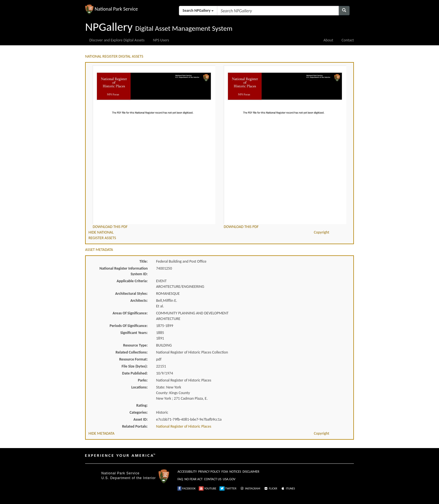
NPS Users (161, 40)
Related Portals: (135, 426)
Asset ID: (140, 419)
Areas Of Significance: (130, 313)
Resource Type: (136, 345)
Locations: (139, 387)
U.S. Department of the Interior (129, 478)
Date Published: (135, 373)
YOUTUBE (208, 488)
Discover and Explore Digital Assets (117, 40)
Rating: (142, 405)
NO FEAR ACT (194, 479)
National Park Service (120, 473)
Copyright (322, 232)
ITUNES (288, 488)
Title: (144, 261)
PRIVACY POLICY (209, 472)
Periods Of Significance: (129, 326)
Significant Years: (134, 333)
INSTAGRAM (250, 488)
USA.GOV (229, 479)
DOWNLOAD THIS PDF (110, 227)
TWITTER (228, 488)
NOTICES (235, 472)
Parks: (143, 380)
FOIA (225, 472)
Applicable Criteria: (132, 281)
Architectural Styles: (131, 294)
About (328, 40)
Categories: (139, 412)
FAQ (180, 479)
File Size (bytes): (135, 366)
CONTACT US (213, 479)
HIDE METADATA (101, 433)
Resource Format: (134, 359)
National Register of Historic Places (184, 426)
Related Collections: (132, 352)
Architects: (139, 301)
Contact (348, 40)
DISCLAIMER (251, 472)
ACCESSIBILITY (187, 472)
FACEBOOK (187, 488)
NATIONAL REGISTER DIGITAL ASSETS (114, 56)
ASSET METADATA (99, 250)
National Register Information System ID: (123, 271)
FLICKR (270, 488)
